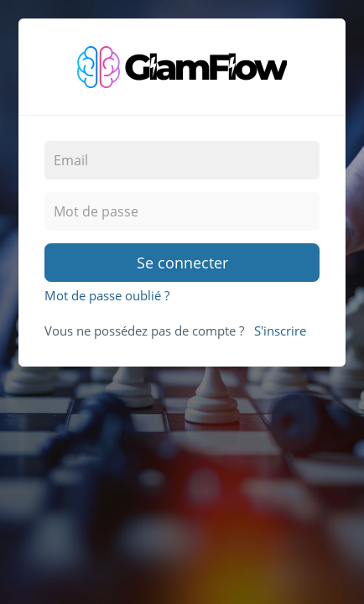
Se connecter (182, 263)
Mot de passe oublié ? (107, 295)
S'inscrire (280, 331)
